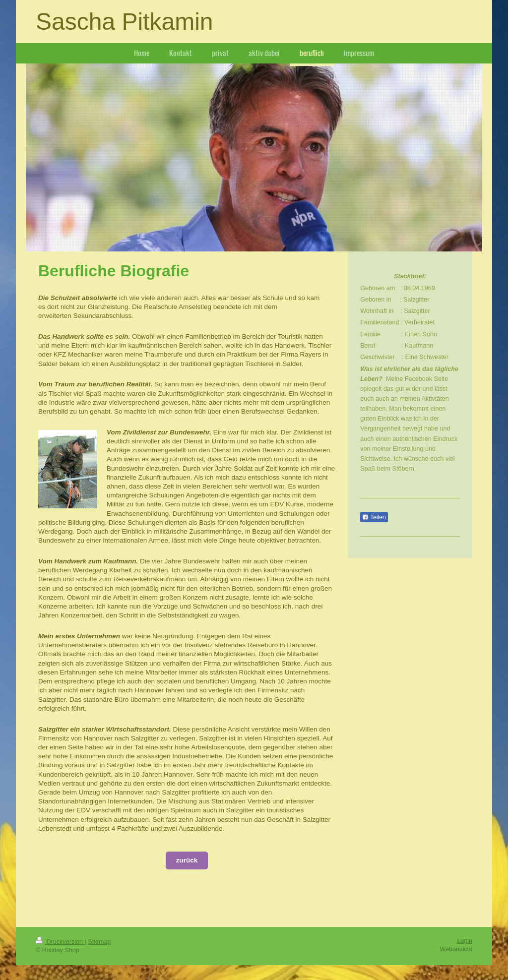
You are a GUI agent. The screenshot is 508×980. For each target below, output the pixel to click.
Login (465, 941)
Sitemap (99, 942)
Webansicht (456, 949)
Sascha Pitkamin (125, 22)
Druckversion (60, 942)
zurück (187, 860)
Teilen (374, 517)
